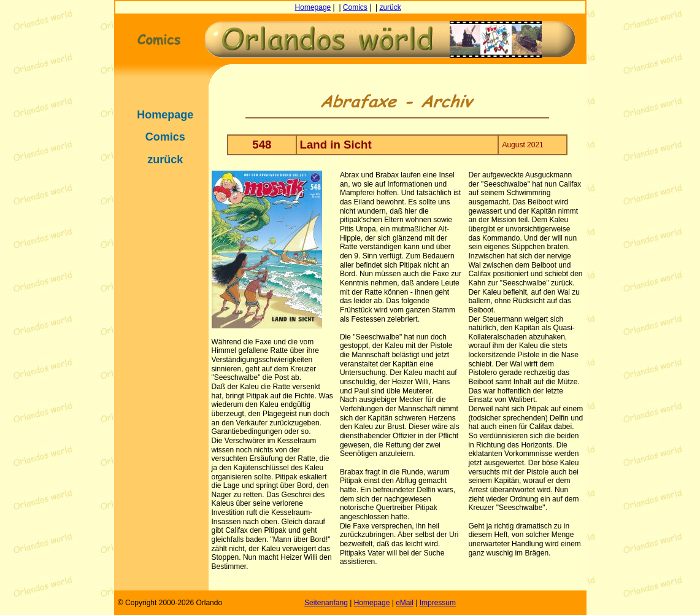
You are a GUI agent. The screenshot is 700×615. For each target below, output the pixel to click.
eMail (405, 603)
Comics (355, 7)
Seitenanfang (326, 603)
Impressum (438, 603)
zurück (390, 7)
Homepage (313, 7)
